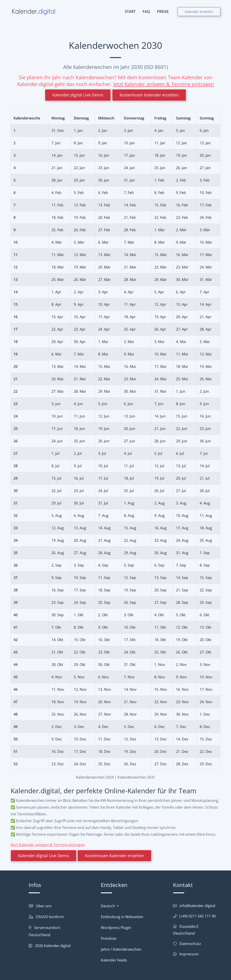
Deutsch (108, 906)
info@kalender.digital (197, 906)
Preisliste (109, 938)
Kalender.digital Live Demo (78, 95)
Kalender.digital (57, 946)
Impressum (189, 954)
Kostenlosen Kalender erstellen (149, 95)
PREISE (163, 12)
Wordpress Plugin (116, 928)
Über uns (44, 906)
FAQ (146, 12)
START (130, 12)
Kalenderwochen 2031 (136, 777)
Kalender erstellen (199, 12)
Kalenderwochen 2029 (95, 777)
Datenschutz (190, 944)
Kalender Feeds (114, 960)
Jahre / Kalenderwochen (121, 949)
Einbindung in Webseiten (122, 917)
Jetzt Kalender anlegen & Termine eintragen (164, 84)
